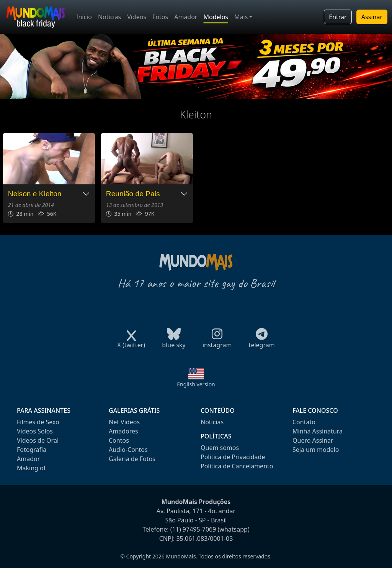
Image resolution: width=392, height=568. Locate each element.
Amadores (123, 431)
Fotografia (32, 450)
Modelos (216, 17)
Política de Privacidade (233, 457)
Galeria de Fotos (132, 459)
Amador (186, 17)
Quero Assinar (313, 440)
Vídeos (137, 17)
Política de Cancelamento (237, 466)
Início (84, 17)
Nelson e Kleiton (35, 194)
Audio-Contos (128, 450)
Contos (119, 440)
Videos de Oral (38, 440)
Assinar (372, 17)
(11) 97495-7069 (193, 529)
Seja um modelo (316, 450)
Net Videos (124, 422)
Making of (31, 468)
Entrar (338, 17)
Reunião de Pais (133, 194)
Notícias (109, 17)
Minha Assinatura (318, 431)
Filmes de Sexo (38, 422)
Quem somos (220, 448)
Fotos (160, 17)
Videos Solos (35, 431)
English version (196, 384)
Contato (304, 422)
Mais (241, 17)
